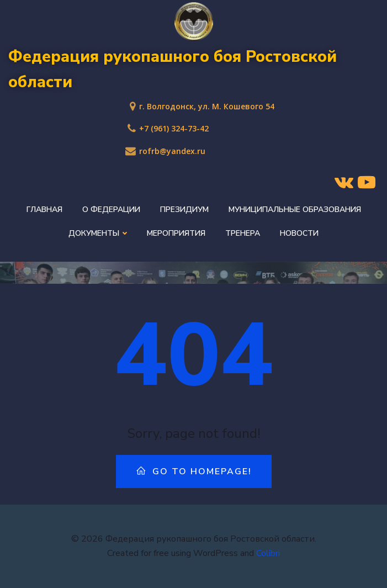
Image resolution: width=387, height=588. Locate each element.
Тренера (243, 233)
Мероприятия (176, 233)
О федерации (111, 210)
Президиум (184, 210)
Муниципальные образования (295, 210)
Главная (44, 210)
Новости (299, 233)
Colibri (268, 553)
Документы (98, 233)
